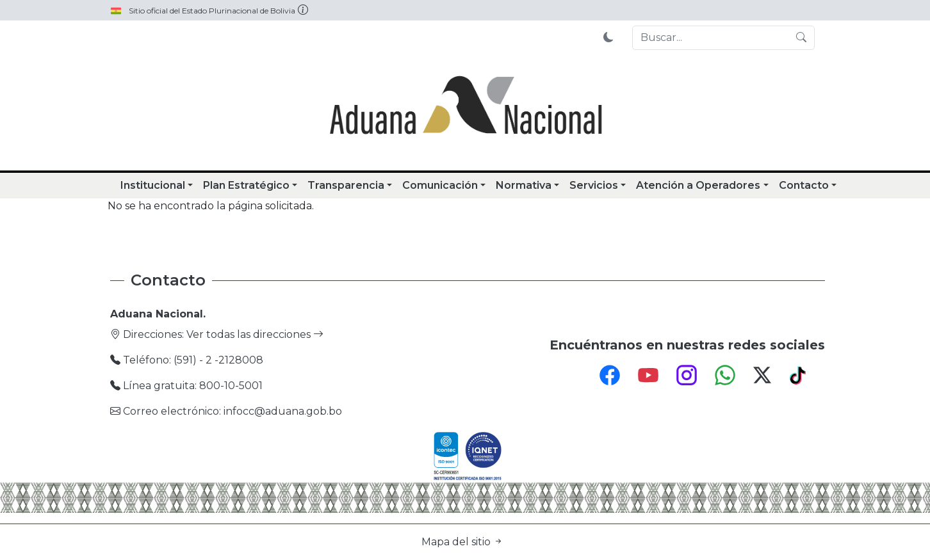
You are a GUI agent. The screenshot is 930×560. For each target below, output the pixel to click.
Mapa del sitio (462, 542)
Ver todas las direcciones (255, 334)
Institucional (153, 185)
